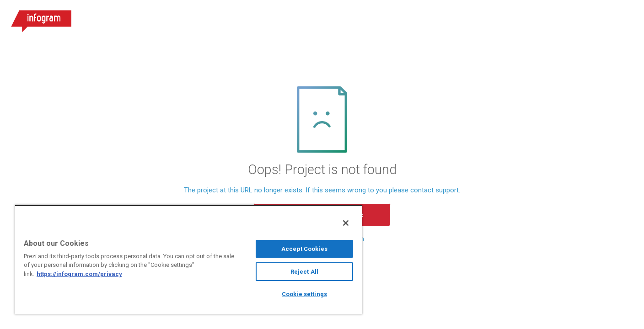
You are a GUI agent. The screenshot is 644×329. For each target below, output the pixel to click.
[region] (188, 260)
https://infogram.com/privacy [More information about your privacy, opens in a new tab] (79, 274)
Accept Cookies (304, 249)
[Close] (346, 223)
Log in (554, 18)
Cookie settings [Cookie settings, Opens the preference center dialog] (304, 294)
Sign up (605, 18)
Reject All (304, 272)
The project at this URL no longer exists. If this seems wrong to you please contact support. (322, 190)
